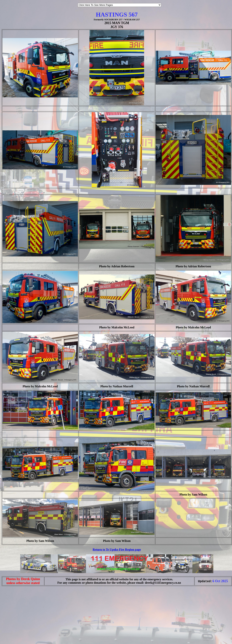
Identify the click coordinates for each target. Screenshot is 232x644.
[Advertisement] (13, 636)
